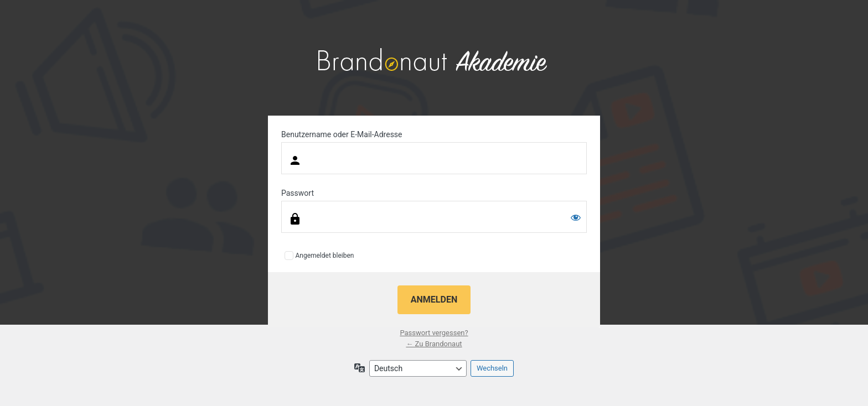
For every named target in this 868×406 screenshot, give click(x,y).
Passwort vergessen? (434, 333)
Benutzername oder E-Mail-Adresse (342, 134)
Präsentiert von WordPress (434, 61)
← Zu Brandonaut (434, 344)
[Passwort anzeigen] (576, 217)
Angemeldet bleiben (324, 256)
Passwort (298, 193)
